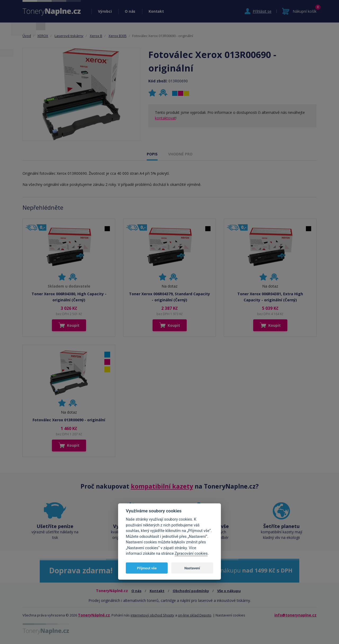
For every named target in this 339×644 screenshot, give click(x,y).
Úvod (27, 36)
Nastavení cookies (230, 615)
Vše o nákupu (229, 591)
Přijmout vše (147, 568)
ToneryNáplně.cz (94, 615)
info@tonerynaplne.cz (295, 615)
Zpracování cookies (191, 554)
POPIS (152, 154)
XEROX (43, 36)
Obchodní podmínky (191, 591)
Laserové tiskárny (69, 36)
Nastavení (192, 568)
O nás (130, 11)
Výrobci (105, 11)
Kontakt (156, 11)
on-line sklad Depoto (195, 615)
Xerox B (96, 36)
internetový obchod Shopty (152, 615)
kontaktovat (165, 118)
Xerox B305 (118, 36)
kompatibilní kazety (162, 486)
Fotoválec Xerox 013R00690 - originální (69, 420)
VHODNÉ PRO (180, 154)
